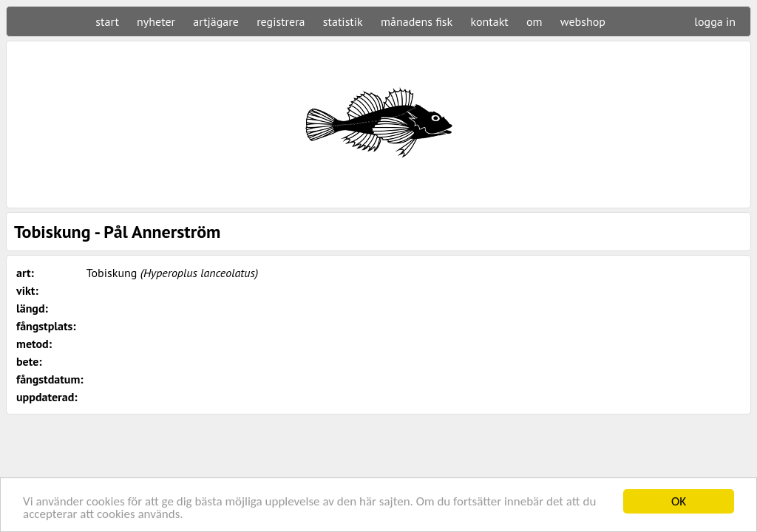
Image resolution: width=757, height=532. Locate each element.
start (107, 21)
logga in (715, 21)
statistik (343, 21)
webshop (583, 21)
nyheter (156, 21)
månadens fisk (417, 21)
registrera (281, 21)
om (534, 21)
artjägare (216, 21)
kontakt (489, 21)
